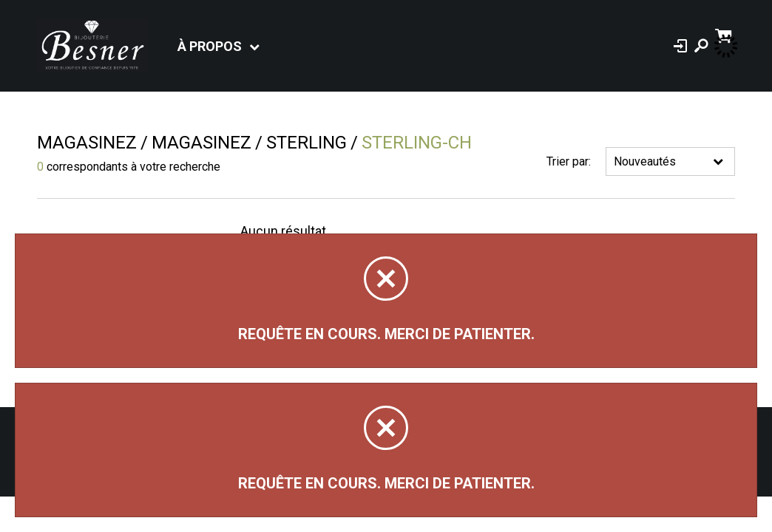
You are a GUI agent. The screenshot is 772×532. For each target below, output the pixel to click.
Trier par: (569, 161)
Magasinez (87, 143)
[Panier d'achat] (725, 34)
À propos (210, 46)
